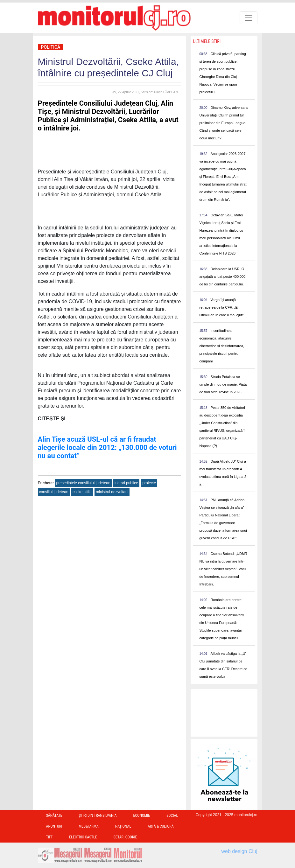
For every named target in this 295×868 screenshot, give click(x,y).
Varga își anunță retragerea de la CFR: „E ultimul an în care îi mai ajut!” (222, 307)
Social (172, 815)
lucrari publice (126, 483)
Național (123, 826)
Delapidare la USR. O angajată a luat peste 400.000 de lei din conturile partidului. (223, 276)
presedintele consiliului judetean (83, 483)
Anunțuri (54, 826)
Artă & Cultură (161, 826)
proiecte (149, 483)
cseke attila (82, 492)
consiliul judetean (54, 492)
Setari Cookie (125, 837)
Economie (141, 815)
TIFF (49, 837)
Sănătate (54, 815)
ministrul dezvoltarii (112, 492)
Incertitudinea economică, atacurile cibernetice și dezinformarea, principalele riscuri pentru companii (222, 346)
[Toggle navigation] (249, 18)
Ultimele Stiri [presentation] (207, 41)
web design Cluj (239, 851)
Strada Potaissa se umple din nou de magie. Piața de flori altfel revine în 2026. (223, 384)
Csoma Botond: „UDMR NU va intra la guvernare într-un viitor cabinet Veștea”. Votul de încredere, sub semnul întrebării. (224, 569)
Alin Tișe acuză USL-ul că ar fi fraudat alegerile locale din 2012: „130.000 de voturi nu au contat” (107, 448)
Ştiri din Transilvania (98, 815)
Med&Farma (89, 826)
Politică (51, 47)
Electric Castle (83, 837)
